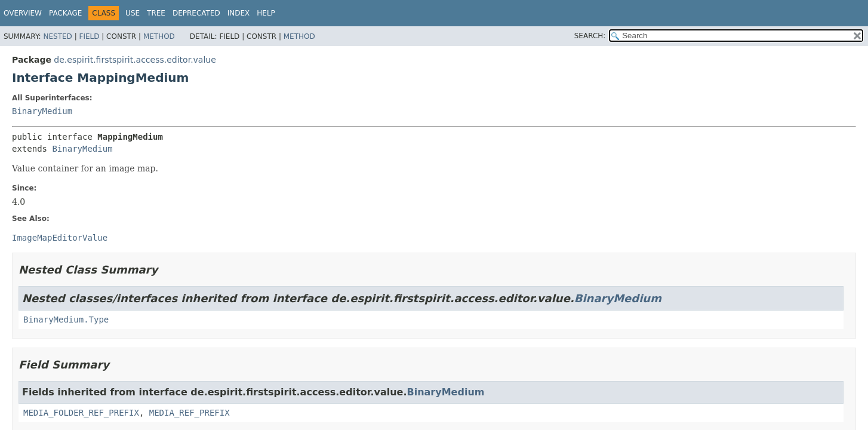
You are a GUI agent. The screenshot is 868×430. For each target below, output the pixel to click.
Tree (156, 13)
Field (89, 36)
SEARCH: (590, 36)
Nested (57, 36)
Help (266, 13)
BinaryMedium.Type (66, 320)
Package (65, 13)
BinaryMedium (42, 111)
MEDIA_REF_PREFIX (190, 413)
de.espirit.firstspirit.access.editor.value (135, 60)
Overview (23, 13)
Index (239, 13)
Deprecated (196, 13)
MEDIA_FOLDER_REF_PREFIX (81, 413)
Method (159, 36)
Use (133, 13)
